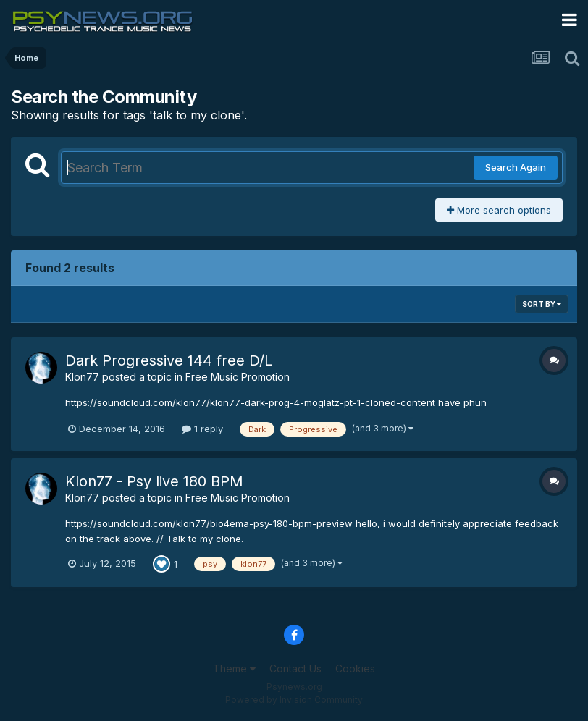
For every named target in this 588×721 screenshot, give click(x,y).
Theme (234, 669)
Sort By (542, 304)
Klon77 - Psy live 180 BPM (154, 481)
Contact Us (295, 669)
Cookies (355, 669)
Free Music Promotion (238, 377)
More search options (499, 210)
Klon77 (82, 377)
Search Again (516, 167)
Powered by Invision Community (294, 700)
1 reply (202, 429)
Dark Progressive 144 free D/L (169, 360)
